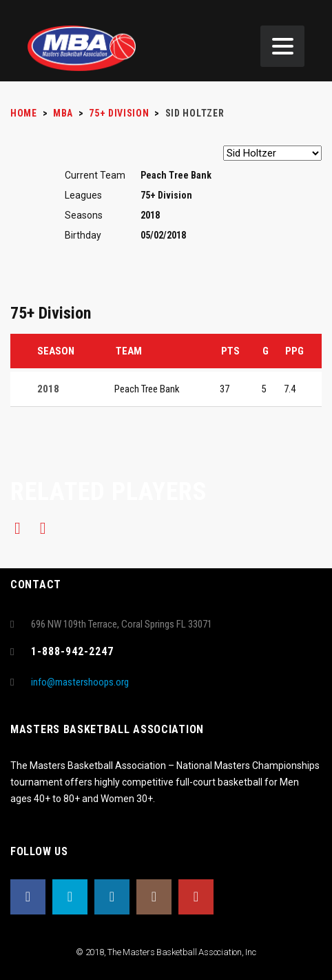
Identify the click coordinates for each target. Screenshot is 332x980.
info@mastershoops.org (80, 682)
